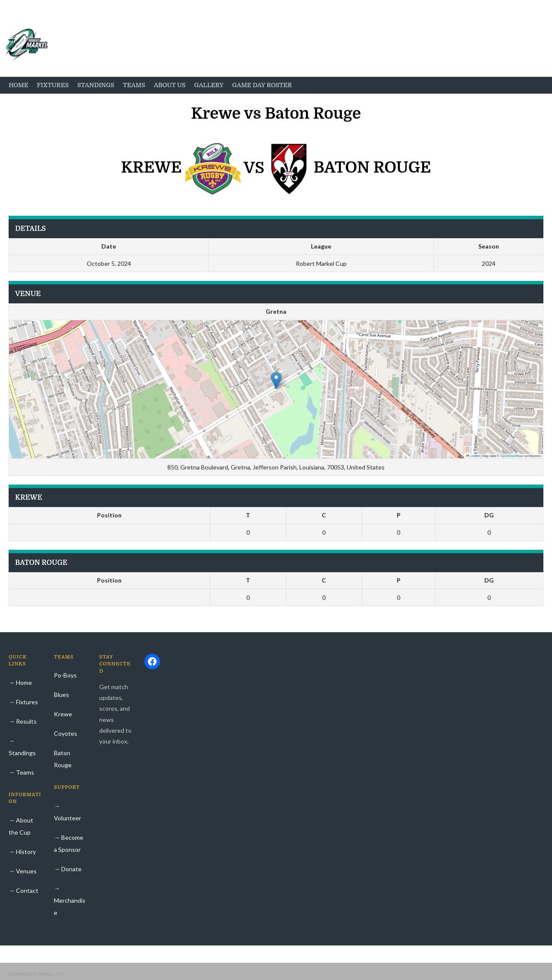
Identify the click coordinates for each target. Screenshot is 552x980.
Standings (96, 85)
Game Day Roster (262, 85)
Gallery (209, 85)
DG (489, 515)
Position (109, 515)
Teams (134, 85)
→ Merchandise (70, 900)
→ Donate (68, 869)
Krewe (63, 714)
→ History (22, 852)
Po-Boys (65, 675)
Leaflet (473, 456)
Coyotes (66, 733)
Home (18, 85)
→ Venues (23, 871)
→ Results (23, 721)
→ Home (20, 682)
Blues (61, 695)
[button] (276, 380)
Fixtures (53, 85)
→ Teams (21, 772)
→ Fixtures (23, 702)
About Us (170, 85)
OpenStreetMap (512, 456)
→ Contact (24, 890)
